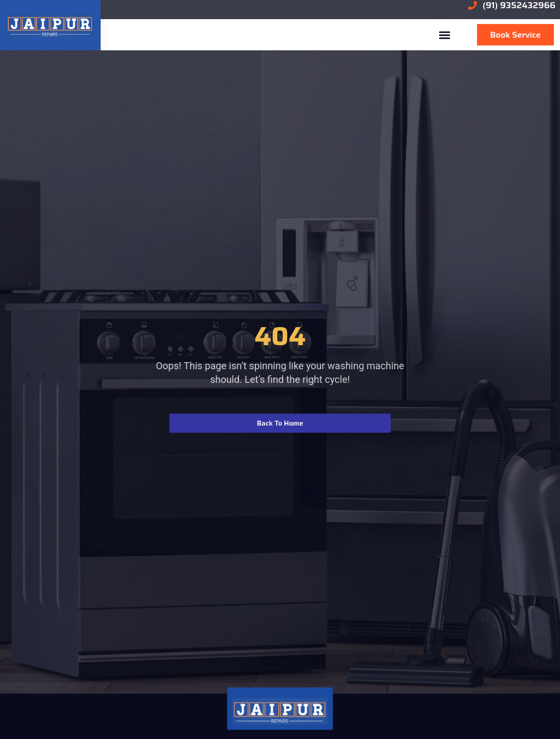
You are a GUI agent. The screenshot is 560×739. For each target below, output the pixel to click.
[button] (444, 35)
